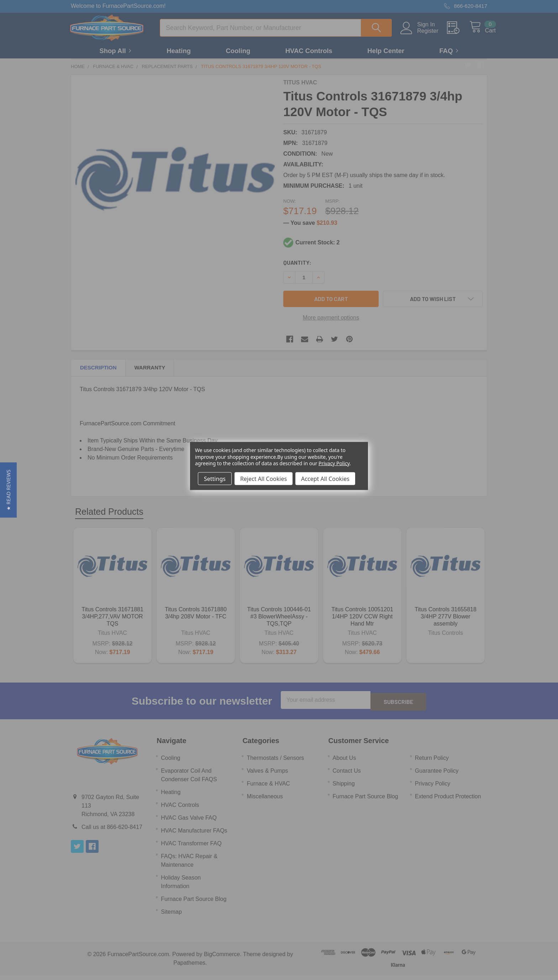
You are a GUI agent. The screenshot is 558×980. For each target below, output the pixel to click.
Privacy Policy (334, 463)
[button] (8, 490)
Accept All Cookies (325, 478)
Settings (215, 478)
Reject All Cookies (264, 478)
